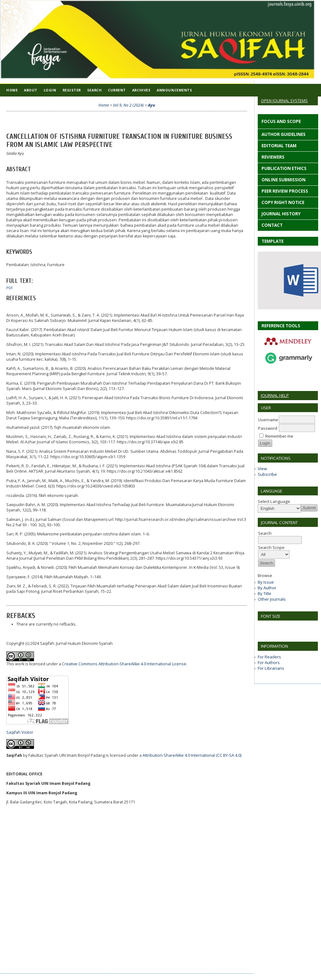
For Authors (269, 662)
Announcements (174, 90)
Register (72, 90)
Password (268, 428)
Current (117, 90)
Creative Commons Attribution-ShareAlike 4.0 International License (124, 664)
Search (94, 90)
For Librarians (271, 668)
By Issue (266, 582)
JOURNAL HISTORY (281, 214)
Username (268, 420)
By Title (265, 593)
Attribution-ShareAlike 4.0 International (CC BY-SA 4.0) (192, 755)
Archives (141, 90)
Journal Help (275, 395)
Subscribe (267, 474)
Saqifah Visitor (20, 732)
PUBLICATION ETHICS (284, 168)
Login (50, 90)
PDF (10, 288)
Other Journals (272, 599)
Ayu (152, 105)
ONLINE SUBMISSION (283, 180)
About (31, 90)
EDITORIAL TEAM (279, 146)
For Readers (269, 657)
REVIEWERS (273, 157)
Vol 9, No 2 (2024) (128, 105)
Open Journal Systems (284, 101)
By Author (267, 588)
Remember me (279, 436)
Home (12, 90)
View (262, 469)
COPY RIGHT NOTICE (283, 202)
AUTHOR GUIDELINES (283, 134)
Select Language (274, 501)
